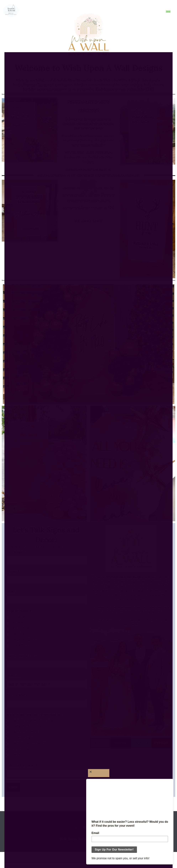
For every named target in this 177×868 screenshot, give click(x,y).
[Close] (99, 773)
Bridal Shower (22, 628)
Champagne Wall (25, 732)
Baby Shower (21, 634)
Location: (14, 675)
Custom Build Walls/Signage (34, 720)
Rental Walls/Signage (28, 726)
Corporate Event (24, 639)
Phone (13, 572)
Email (12, 591)
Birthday (18, 622)
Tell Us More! (17, 695)
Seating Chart (22, 738)
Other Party (21, 645)
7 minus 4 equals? (22, 765)
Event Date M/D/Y (22, 656)
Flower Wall (21, 749)
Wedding (18, 617)
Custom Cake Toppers (29, 743)
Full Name (16, 552)
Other (16, 755)
